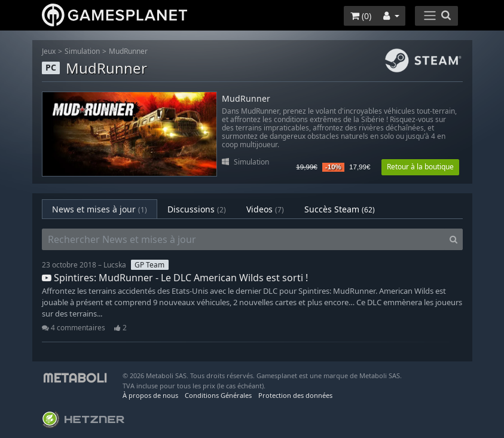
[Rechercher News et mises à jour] (243, 239)
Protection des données (295, 395)
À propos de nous (150, 395)
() (361, 16)
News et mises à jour (100, 209)
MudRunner (128, 51)
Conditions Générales (218, 395)
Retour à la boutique (420, 167)
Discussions (197, 209)
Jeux (49, 51)
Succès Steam (340, 209)
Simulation (82, 51)
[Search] (453, 239)
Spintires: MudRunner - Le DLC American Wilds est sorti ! (175, 278)
